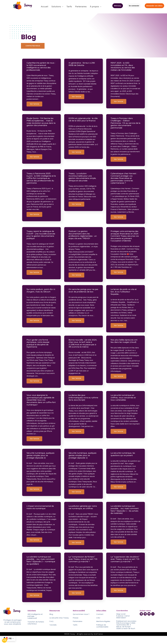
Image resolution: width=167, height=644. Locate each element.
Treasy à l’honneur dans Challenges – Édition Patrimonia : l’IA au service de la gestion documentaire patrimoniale (125, 123)
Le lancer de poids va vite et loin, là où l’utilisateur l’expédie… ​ (125, 296)
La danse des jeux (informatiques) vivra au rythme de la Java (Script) (81, 403)
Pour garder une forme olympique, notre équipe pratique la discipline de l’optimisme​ (39, 347)
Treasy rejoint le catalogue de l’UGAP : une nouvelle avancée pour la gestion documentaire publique (41, 238)
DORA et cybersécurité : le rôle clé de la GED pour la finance (82, 121)
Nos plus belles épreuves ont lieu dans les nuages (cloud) (125, 345)
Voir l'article (35, 105)
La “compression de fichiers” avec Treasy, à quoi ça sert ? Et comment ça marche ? (83, 567)
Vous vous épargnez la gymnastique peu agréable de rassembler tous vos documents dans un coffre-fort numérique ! (41, 405)
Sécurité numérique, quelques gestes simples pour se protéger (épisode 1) (83, 460)
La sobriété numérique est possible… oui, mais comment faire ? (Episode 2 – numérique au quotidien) (41, 568)
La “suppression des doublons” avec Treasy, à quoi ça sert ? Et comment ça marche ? (125, 568)
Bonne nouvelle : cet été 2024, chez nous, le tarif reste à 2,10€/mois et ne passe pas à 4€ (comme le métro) (83, 347)
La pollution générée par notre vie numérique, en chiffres (81, 515)
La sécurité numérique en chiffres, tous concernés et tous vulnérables (124, 403)
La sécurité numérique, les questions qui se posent (124, 459)
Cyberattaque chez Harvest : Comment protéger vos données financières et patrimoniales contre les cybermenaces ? (125, 180)
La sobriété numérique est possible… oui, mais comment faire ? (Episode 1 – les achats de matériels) (125, 516)
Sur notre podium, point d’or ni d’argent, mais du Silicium (41, 295)
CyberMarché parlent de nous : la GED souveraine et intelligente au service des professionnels (41, 67)
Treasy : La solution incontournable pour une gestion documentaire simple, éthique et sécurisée (83, 179)
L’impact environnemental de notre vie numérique (41, 513)
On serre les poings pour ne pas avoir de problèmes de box (82, 296)
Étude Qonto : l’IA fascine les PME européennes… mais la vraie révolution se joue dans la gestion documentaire (41, 122)
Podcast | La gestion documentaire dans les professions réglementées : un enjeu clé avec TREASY (82, 238)
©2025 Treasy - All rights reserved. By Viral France (84, 642)
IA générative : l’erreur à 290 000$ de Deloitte (83, 65)
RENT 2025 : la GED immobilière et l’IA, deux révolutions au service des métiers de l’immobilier (124, 67)
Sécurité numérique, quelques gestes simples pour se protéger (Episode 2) (41, 460)
